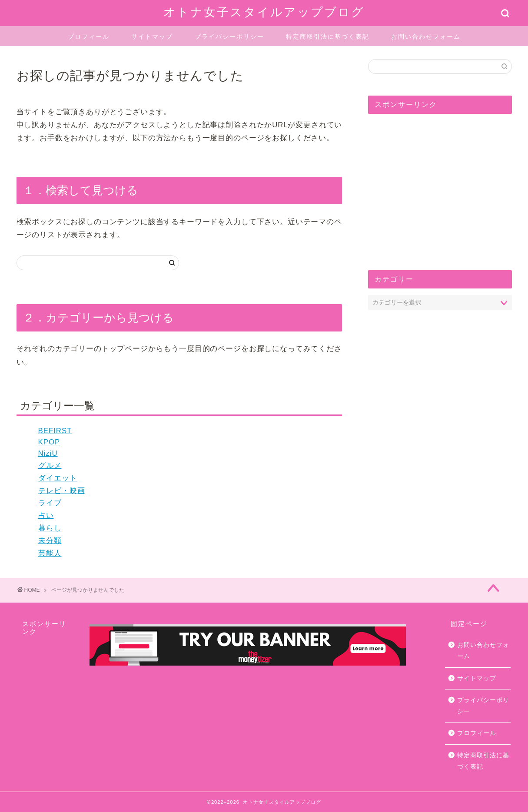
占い (46, 515)
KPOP (49, 442)
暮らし (50, 528)
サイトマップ (152, 36)
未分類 (50, 541)
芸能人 (50, 553)
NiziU (48, 453)
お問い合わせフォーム (426, 36)
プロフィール (89, 36)
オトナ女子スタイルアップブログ (264, 12)
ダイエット (58, 478)
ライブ (50, 503)
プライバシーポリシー (229, 36)
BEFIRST (55, 431)
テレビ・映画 (62, 491)
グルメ (50, 466)
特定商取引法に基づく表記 (328, 36)
